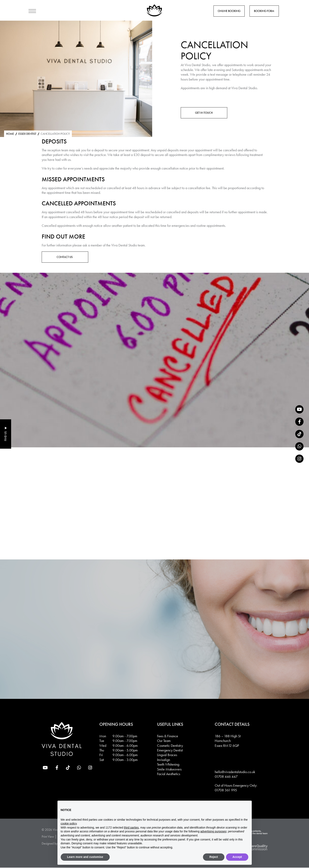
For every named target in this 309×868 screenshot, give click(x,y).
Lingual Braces (167, 755)
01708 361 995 (226, 790)
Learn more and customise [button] (85, 857)
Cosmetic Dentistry (170, 746)
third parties (131, 828)
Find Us (5, 436)
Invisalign (164, 760)
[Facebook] (299, 422)
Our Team (164, 741)
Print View (48, 837)
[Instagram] (299, 459)
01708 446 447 (226, 777)
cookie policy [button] (69, 823)
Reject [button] (214, 857)
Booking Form (264, 11)
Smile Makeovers (169, 769)
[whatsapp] (299, 446)
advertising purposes (213, 831)
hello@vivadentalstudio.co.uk (235, 772)
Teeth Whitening (168, 765)
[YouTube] (299, 409)
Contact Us (65, 257)
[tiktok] (299, 434)
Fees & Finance (168, 736)
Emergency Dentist (170, 751)
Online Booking (229, 11)
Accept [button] (237, 857)
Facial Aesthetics (169, 774)
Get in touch (204, 113)
